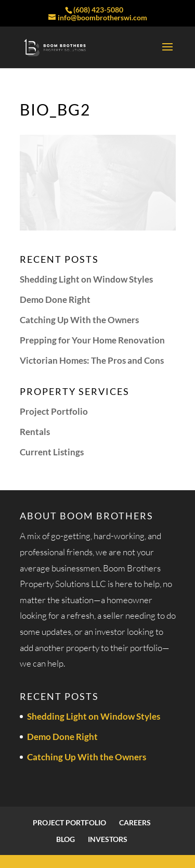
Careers (135, 822)
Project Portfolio (54, 411)
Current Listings (52, 452)
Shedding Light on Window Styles (86, 279)
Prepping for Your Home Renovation (92, 340)
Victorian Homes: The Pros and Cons (92, 360)
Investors (108, 839)
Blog (66, 839)
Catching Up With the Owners (79, 320)
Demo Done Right (55, 299)
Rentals (35, 432)
